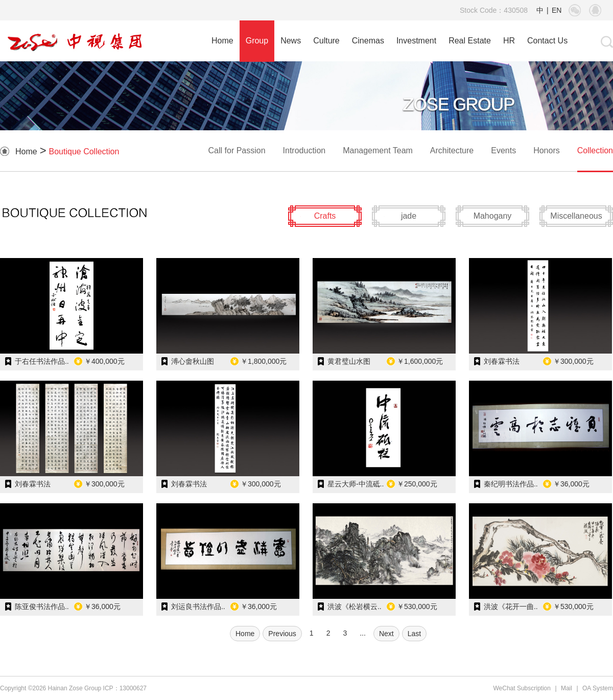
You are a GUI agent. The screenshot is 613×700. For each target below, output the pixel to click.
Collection (595, 150)
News (291, 41)
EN (557, 10)
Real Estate (470, 41)
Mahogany (493, 216)
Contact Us (547, 41)
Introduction (304, 150)
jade (409, 216)
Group (257, 41)
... (363, 633)
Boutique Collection (84, 151)
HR (509, 41)
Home (222, 41)
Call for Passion (237, 150)
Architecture (452, 150)
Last (414, 634)
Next (386, 634)
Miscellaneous (576, 216)
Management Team (378, 150)
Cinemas (368, 41)
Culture (326, 41)
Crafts (325, 216)
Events (503, 150)
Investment (416, 41)
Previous (282, 634)
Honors (547, 150)
